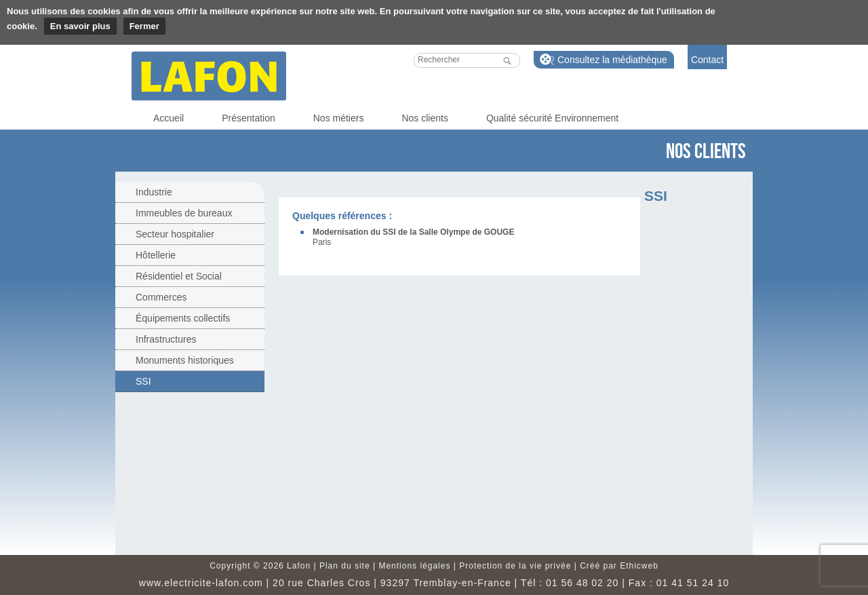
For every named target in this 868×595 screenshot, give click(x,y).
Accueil (169, 118)
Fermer (144, 26)
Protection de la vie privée (515, 566)
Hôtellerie (156, 255)
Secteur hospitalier (175, 234)
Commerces (161, 297)
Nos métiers (339, 118)
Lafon (209, 76)
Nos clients (425, 118)
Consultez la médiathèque (612, 60)
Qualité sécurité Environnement (552, 118)
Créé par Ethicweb (619, 566)
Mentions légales (414, 566)
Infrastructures (166, 339)
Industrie (154, 192)
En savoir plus (80, 26)
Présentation (249, 118)
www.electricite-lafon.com (201, 583)
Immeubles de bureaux (184, 213)
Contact (707, 60)
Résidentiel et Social (179, 276)
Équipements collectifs (183, 318)
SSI (143, 381)
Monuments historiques (185, 360)
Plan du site (345, 566)
